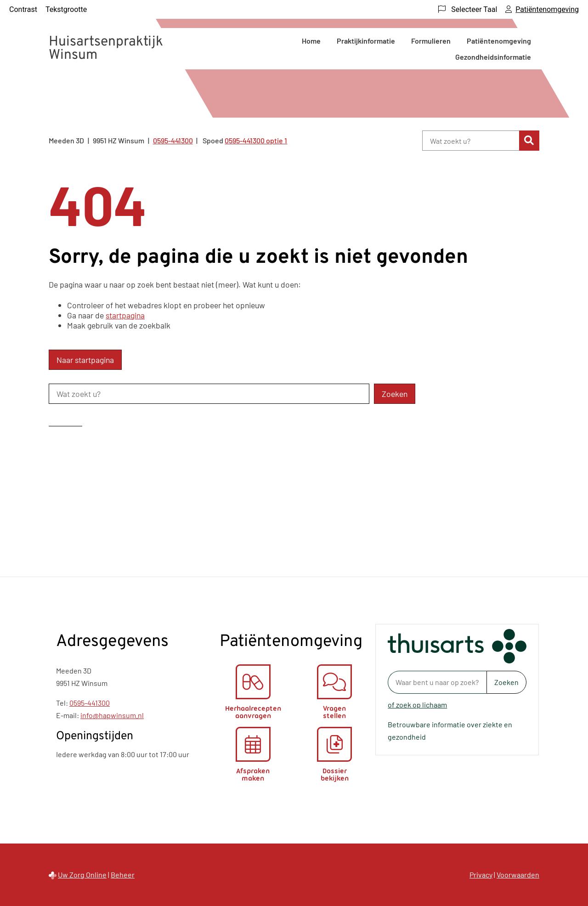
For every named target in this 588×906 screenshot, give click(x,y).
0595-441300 (90, 703)
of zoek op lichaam (417, 705)
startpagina (125, 315)
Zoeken (506, 682)
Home (311, 41)
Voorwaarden (518, 875)
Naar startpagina (85, 360)
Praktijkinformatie (366, 41)
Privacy (481, 875)
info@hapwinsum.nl (112, 715)
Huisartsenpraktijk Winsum (106, 49)
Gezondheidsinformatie (493, 57)
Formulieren (431, 41)
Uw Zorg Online (82, 875)
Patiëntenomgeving (499, 41)
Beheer (123, 875)
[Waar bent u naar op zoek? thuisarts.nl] (437, 682)
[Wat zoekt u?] (471, 141)
